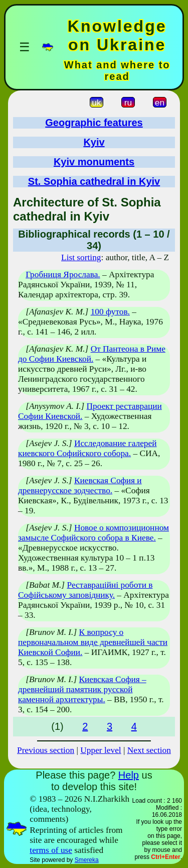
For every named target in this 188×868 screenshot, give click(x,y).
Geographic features (94, 123)
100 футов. (110, 312)
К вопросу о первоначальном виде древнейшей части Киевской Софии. (93, 642)
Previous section (46, 750)
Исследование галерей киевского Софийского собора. (87, 448)
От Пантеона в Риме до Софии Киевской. (92, 354)
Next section (149, 750)
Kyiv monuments (94, 162)
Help (129, 775)
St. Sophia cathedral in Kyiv (94, 181)
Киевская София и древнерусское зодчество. (80, 485)
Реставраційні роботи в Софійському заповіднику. (85, 590)
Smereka (87, 860)
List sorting (81, 257)
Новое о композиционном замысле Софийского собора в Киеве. (93, 533)
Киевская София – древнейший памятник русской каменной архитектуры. (82, 689)
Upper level (101, 750)
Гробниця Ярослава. (63, 275)
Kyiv (94, 142)
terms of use (51, 850)
